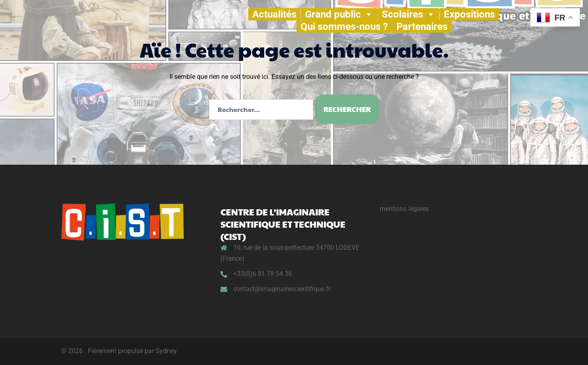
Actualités (274, 14)
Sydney (166, 351)
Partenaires (422, 27)
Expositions (469, 14)
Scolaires (409, 14)
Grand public (339, 14)
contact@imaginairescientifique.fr (282, 289)
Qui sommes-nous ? (344, 27)
